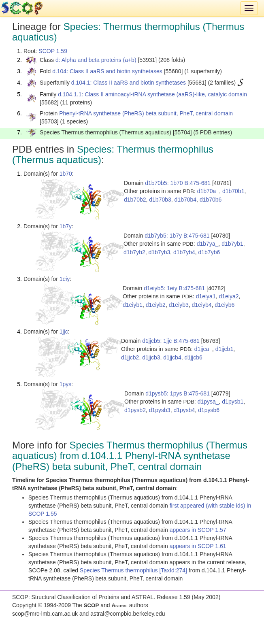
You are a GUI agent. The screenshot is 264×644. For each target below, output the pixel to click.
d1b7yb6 (209, 252)
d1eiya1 (206, 296)
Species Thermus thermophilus (120, 570)
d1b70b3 (160, 200)
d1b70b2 (135, 200)
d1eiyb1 (133, 305)
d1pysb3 (160, 410)
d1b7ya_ (208, 244)
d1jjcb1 (224, 349)
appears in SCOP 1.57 (198, 530)
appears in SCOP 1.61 (198, 546)
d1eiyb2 (156, 305)
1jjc (64, 332)
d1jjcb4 (172, 357)
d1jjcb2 (130, 357)
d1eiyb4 (201, 305)
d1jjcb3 (151, 357)
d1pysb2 (135, 410)
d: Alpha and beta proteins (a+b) (96, 60)
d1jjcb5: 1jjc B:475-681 (171, 341)
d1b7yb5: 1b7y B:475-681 (177, 236)
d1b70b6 (211, 200)
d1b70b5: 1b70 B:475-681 (178, 183)
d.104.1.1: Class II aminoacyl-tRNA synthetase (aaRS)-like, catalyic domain (152, 94)
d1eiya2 (229, 296)
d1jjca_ (203, 349)
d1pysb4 (184, 410)
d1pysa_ (208, 402)
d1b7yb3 (160, 252)
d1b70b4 (186, 200)
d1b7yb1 (232, 244)
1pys (66, 384)
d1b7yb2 (134, 252)
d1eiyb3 (179, 305)
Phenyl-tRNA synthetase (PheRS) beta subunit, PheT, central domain (146, 113)
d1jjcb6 (193, 357)
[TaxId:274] (173, 570)
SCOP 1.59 (53, 51)
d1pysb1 (233, 402)
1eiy (65, 279)
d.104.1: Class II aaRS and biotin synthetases (129, 83)
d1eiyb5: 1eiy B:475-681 (174, 288)
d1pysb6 (209, 410)
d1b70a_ (208, 191)
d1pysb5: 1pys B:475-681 (178, 393)
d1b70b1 (233, 191)
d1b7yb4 (184, 252)
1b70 (66, 174)
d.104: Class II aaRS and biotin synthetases (107, 71)
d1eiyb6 (225, 305)
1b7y (66, 226)
